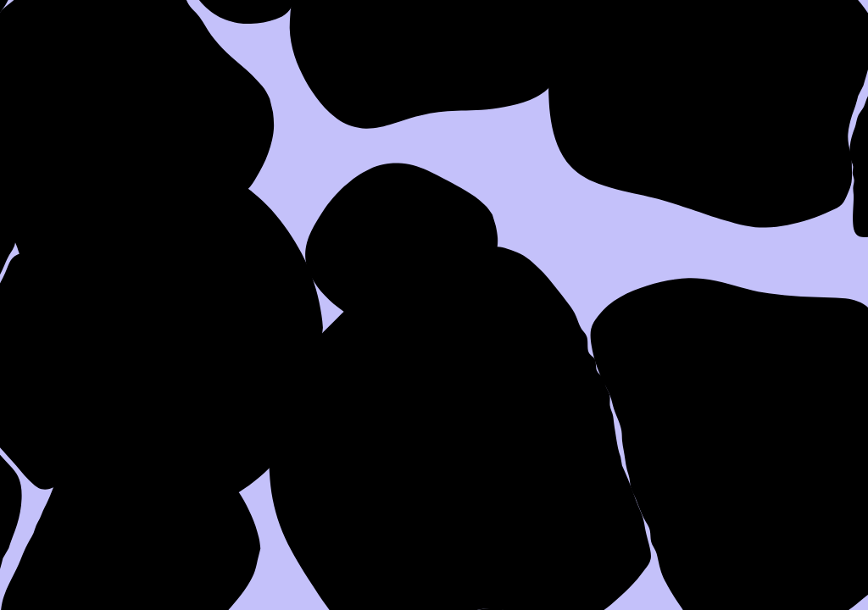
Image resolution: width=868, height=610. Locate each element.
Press (629, 57)
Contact (761, 57)
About (401, 57)
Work (516, 57)
